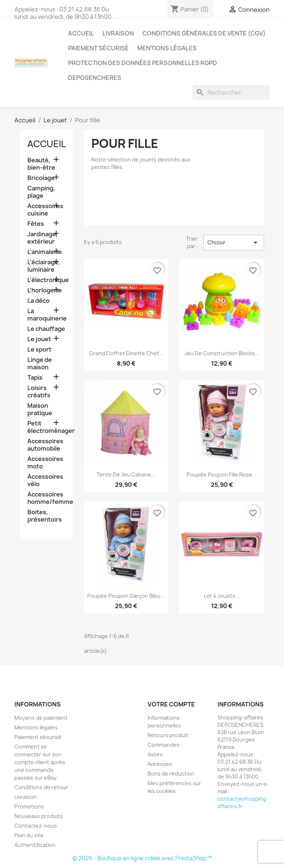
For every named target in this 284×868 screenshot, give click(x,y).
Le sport (39, 350)
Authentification (35, 845)
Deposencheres (95, 78)
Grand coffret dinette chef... (126, 353)
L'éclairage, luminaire (44, 266)
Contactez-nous (36, 826)
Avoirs (155, 754)
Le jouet (39, 339)
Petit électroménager (46, 427)
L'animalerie (45, 252)
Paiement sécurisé (98, 48)
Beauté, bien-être (41, 164)
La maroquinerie (46, 315)
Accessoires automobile (45, 445)
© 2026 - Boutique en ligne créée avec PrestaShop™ (142, 858)
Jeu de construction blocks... (222, 353)
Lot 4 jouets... (222, 596)
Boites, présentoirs (45, 516)
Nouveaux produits (39, 816)
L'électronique (46, 280)
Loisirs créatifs (39, 392)
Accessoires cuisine (45, 210)
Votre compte (171, 704)
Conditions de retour (41, 787)
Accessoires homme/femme (46, 498)
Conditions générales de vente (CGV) (204, 33)
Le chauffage (46, 329)
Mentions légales (167, 48)
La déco (38, 301)
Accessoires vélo (45, 480)
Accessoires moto (45, 463)
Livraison (118, 33)
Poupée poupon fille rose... (222, 474)
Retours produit (168, 735)
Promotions (29, 806)
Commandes (164, 745)
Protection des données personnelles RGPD (143, 63)
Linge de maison (40, 364)
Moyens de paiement (41, 718)
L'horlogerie (45, 290)
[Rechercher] (231, 92)
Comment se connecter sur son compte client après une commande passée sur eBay (40, 762)
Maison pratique (40, 409)
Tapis (35, 378)
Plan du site (29, 835)
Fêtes (36, 224)
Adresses (160, 764)
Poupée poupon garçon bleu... (126, 596)
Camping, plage (41, 192)
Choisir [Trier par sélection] (234, 243)
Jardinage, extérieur (43, 238)
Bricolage (41, 178)
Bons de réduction (171, 774)
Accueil (81, 33)
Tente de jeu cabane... (126, 474)
